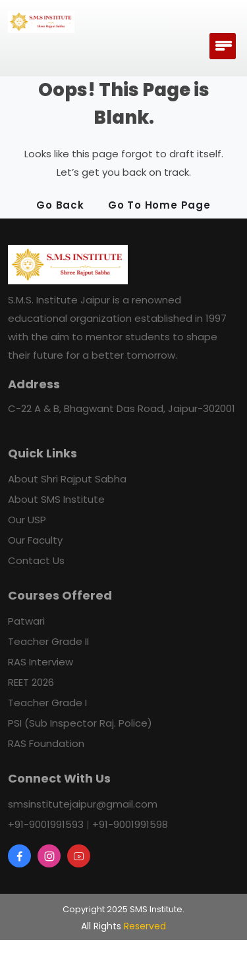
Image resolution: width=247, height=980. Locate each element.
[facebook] (19, 856)
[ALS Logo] (41, 22)
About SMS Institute (56, 499)
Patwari (26, 621)
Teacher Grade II (48, 641)
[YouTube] (79, 856)
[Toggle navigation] (223, 46)
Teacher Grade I (47, 703)
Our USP (27, 520)
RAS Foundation (46, 743)
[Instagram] (49, 856)
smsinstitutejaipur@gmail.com (83, 804)
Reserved (145, 926)
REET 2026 (31, 682)
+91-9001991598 (130, 824)
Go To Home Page (159, 205)
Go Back (60, 205)
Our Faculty (35, 540)
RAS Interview (41, 662)
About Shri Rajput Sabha (67, 479)
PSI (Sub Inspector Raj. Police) (80, 723)
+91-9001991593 (46, 824)
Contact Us (36, 560)
